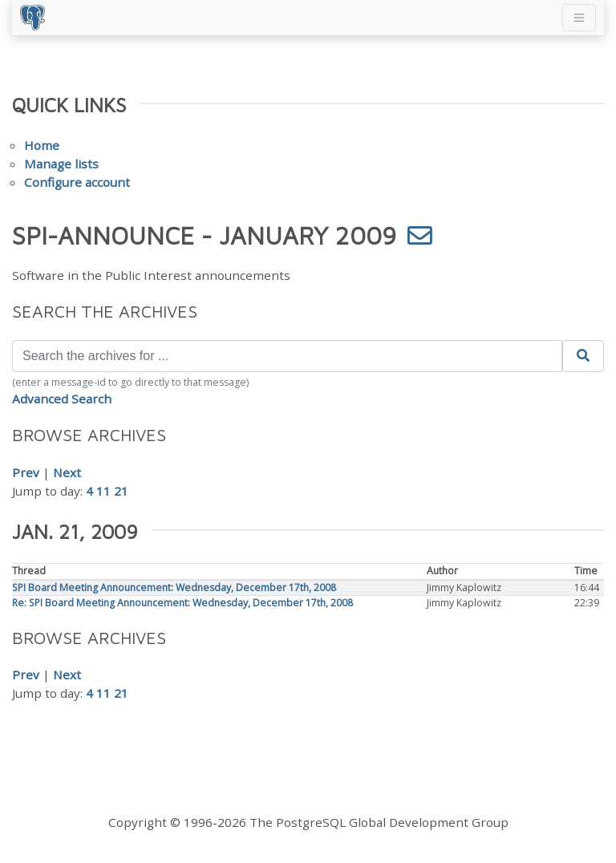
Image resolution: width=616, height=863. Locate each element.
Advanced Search (62, 399)
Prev (26, 472)
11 (103, 491)
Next (67, 472)
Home (42, 145)
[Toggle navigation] (579, 18)
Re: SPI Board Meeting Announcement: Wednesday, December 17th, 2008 (182, 603)
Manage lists (61, 164)
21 (121, 491)
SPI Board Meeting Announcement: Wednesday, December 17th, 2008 (174, 587)
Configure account (77, 182)
